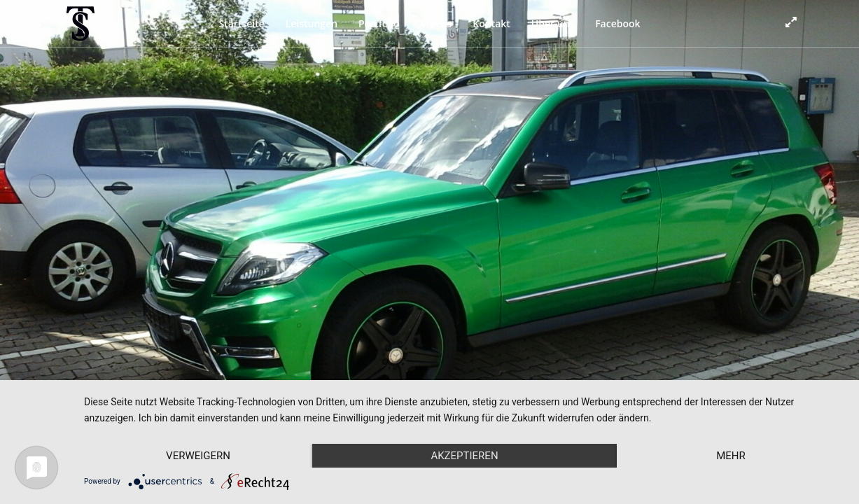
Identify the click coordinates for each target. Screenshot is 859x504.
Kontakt (491, 23)
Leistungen (312, 23)
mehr (731, 456)
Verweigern (198, 456)
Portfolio (379, 23)
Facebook (617, 23)
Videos (437, 23)
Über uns (553, 23)
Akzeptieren (464, 456)
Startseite (241, 23)
